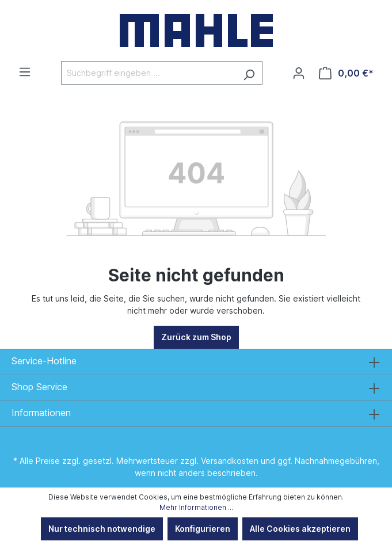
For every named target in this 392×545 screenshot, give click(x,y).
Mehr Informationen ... (196, 507)
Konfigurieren (203, 529)
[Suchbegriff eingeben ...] (149, 73)
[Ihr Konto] (299, 73)
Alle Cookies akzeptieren (300, 529)
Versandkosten (230, 461)
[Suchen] (249, 73)
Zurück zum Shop (196, 337)
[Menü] (25, 72)
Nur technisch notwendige (102, 529)
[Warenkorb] (346, 73)
